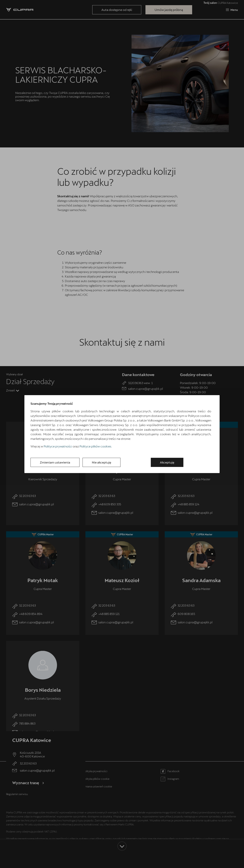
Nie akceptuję (102, 462)
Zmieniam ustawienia (55, 462)
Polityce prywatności (58, 446)
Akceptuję (167, 462)
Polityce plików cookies (95, 446)
